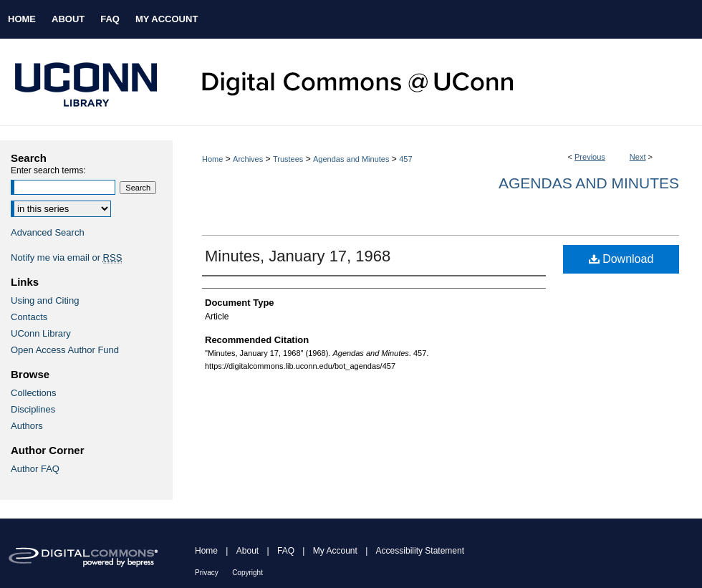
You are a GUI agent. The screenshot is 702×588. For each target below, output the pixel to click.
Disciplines (33, 409)
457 (405, 159)
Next (638, 157)
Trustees (288, 159)
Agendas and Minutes (351, 159)
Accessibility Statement (420, 551)
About (247, 551)
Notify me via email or (66, 257)
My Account (335, 551)
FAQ (286, 551)
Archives (248, 159)
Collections (34, 393)
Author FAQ (35, 469)
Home (212, 159)
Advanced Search (48, 232)
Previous (590, 157)
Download (621, 259)
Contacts (29, 317)
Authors (27, 426)
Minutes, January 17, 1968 (298, 256)
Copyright (247, 573)
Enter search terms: (48, 170)
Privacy (207, 573)
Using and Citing (45, 300)
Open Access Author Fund (65, 350)
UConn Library (41, 333)
